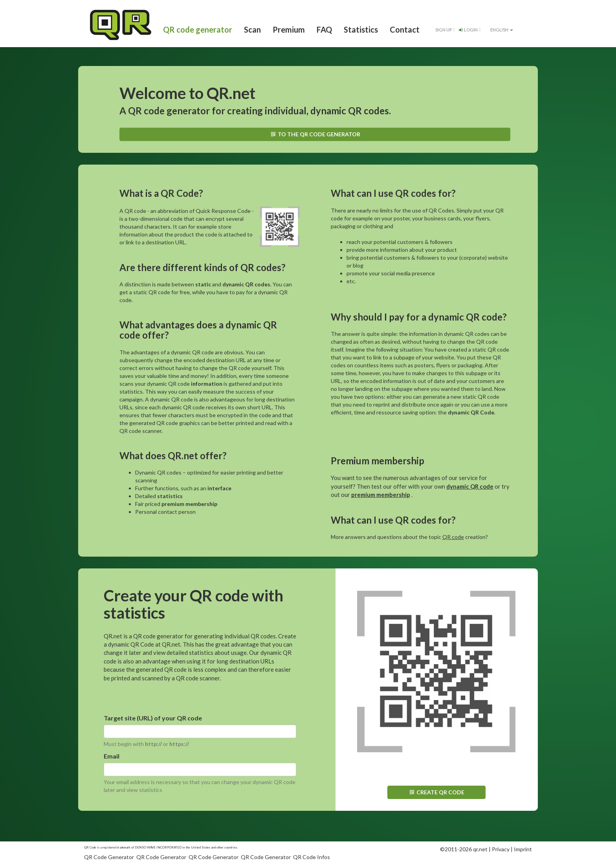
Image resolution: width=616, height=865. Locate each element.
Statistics (361, 29)
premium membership (381, 495)
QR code (453, 537)
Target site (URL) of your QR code (153, 718)
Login (468, 30)
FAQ (324, 29)
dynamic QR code (470, 486)
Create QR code (436, 792)
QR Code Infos (312, 857)
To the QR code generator (315, 134)
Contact (405, 29)
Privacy (501, 849)
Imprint (523, 849)
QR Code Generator (109, 857)
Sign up (444, 30)
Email (112, 756)
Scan (252, 29)
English (498, 30)
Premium (289, 29)
